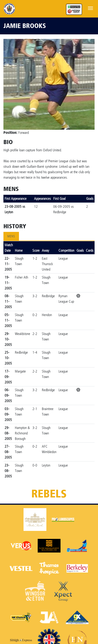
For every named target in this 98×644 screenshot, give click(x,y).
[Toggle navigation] (90, 8)
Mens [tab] (11, 236)
